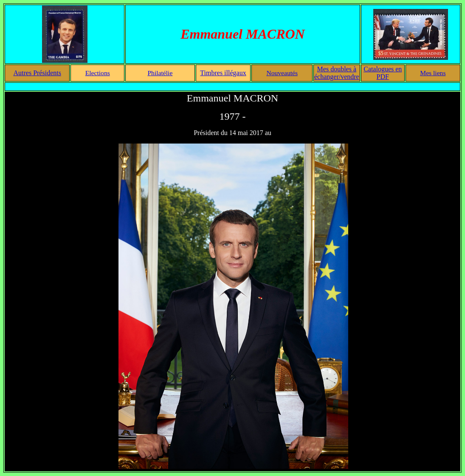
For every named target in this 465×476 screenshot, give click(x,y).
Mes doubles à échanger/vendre (337, 73)
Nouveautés (282, 73)
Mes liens (433, 73)
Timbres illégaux (223, 73)
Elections (98, 73)
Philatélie (160, 73)
